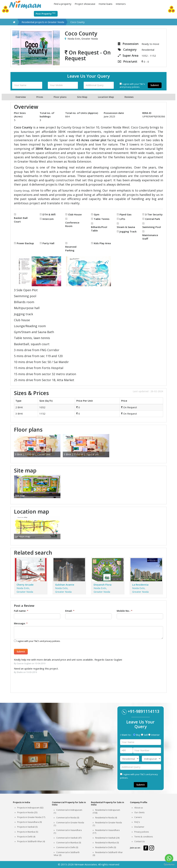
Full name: (21, 611)
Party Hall (48, 243)
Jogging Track (128, 231)
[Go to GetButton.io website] (169, 865)
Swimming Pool (152, 227)
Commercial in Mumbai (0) (69, 843)
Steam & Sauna (126, 227)
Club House (75, 214)
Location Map (106, 97)
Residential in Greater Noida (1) (107, 824)
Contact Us (139, 841)
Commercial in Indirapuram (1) (68, 811)
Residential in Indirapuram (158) (106, 811)
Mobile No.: (125, 611)
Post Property (46, 14)
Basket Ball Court (21, 220)
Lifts (122, 219)
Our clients (139, 812)
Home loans (106, 4)
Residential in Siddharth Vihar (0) (108, 854)
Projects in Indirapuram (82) (30, 808)
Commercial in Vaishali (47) (69, 838)
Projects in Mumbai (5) (28, 832)
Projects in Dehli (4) (26, 837)
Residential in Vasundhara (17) (106, 832)
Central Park (153, 219)
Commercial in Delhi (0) (67, 847)
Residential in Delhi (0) (106, 847)
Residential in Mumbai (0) (107, 843)
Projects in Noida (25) (27, 812)
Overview (21, 97)
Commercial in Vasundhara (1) (68, 832)
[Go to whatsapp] (169, 858)
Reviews (129, 97)
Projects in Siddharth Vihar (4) (31, 841)
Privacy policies (142, 832)
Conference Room (72, 224)
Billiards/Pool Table (99, 229)
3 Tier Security (154, 214)
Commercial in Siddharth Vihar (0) (67, 854)
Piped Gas (126, 214)
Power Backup (25, 243)
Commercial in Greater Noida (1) (69, 824)
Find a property (63, 4)
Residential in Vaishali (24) (107, 838)
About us (139, 808)
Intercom (48, 219)
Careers (138, 817)
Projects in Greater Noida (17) (31, 817)
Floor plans (60, 97)
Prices (40, 97)
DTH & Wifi (49, 214)
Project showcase (85, 4)
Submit (155, 85)
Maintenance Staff (150, 237)
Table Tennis (102, 219)
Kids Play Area (102, 243)
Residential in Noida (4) (106, 818)
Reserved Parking (71, 248)
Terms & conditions (144, 837)
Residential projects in (43, 22)
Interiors (121, 4)
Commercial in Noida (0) (68, 818)
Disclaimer (139, 827)
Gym (97, 214)
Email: (70, 611)
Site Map (82, 97)
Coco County (78, 22)
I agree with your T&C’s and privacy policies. (132, 86)
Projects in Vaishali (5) (27, 827)
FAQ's (137, 822)
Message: (21, 623)
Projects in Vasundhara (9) (29, 822)
